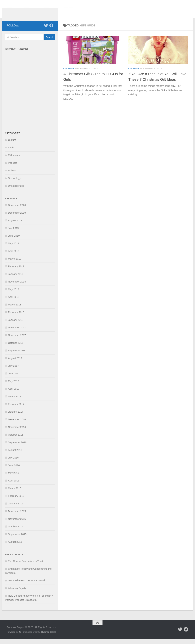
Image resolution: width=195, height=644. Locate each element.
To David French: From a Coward (26, 585)
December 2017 (17, 332)
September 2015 (17, 539)
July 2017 (13, 371)
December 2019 (17, 218)
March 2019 (15, 264)
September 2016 (17, 447)
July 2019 (13, 233)
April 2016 (14, 486)
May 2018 (13, 294)
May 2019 (13, 248)
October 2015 (16, 531)
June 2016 (14, 470)
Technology (14, 183)
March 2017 (15, 401)
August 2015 (15, 547)
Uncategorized (16, 191)
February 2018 (16, 317)
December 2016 (17, 424)
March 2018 (15, 310)
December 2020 (17, 210)
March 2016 (15, 493)
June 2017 (14, 378)
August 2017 (15, 363)
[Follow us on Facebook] (51, 30)
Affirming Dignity (17, 593)
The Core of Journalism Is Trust (25, 566)
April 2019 (14, 256)
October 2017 (16, 348)
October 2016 (16, 440)
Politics (12, 175)
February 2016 (16, 501)
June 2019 (14, 241)
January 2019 (16, 279)
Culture (69, 74)
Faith (11, 152)
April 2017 (14, 394)
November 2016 (17, 432)
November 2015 (17, 524)
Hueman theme (49, 637)
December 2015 (17, 516)
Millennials (14, 160)
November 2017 (17, 340)
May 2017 (13, 386)
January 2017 (16, 417)
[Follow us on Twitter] (46, 30)
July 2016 (13, 463)
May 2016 (13, 478)
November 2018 (17, 287)
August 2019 (15, 225)
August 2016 (15, 455)
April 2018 (14, 302)
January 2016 (16, 508)
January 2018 (16, 325)
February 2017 (16, 409)
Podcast (12, 168)
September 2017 (17, 355)
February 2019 (16, 271)
